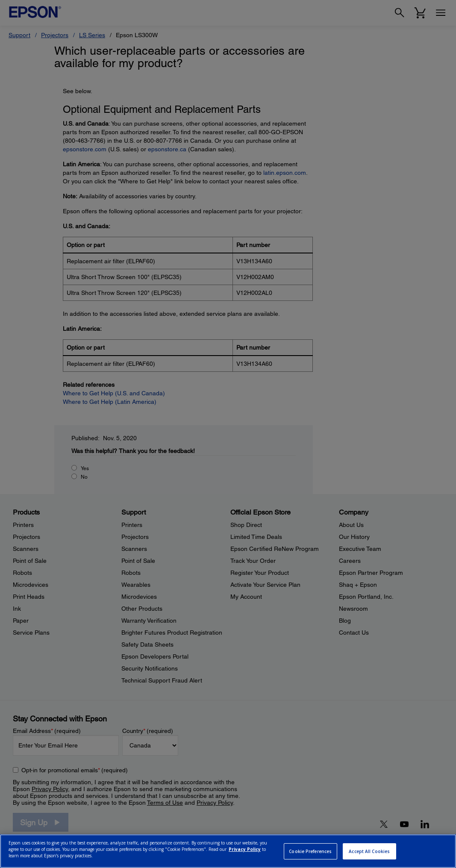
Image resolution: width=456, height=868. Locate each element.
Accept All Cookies (369, 851)
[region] (228, 851)
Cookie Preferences (310, 851)
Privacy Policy (245, 849)
